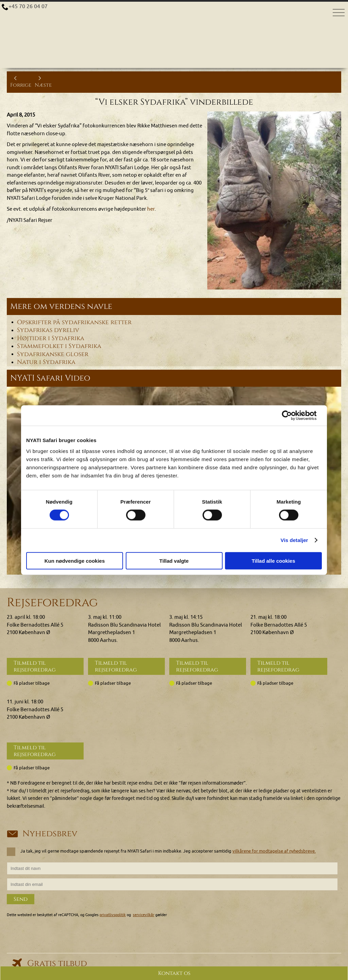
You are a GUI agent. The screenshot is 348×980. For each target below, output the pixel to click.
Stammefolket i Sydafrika (59, 346)
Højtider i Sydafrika (51, 338)
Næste (43, 82)
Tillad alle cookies (273, 561)
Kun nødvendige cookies (75, 561)
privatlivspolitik (113, 914)
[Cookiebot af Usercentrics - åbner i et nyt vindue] (292, 416)
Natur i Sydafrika (46, 362)
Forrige (21, 82)
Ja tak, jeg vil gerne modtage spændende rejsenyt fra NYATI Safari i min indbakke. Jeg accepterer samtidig (163, 851)
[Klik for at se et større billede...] (274, 201)
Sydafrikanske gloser (53, 354)
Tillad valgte (174, 561)
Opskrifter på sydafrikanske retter (74, 322)
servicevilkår (144, 914)
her (151, 209)
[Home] (174, 16)
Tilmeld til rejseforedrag (35, 666)
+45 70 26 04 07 (28, 6)
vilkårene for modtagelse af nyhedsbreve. (274, 851)
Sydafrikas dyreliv (48, 330)
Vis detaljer (294, 540)
